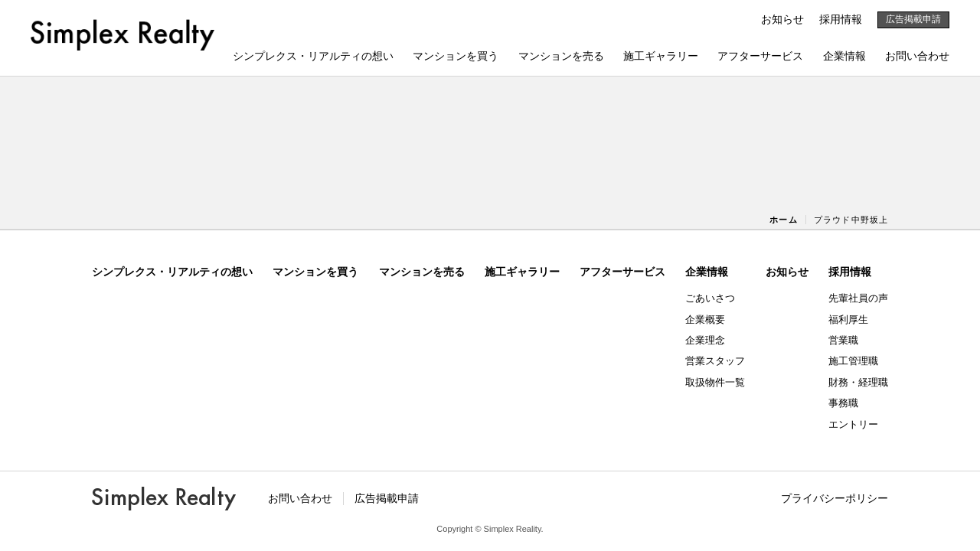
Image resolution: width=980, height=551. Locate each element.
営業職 (843, 340)
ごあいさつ (710, 298)
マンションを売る (561, 56)
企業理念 (705, 340)
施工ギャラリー (661, 56)
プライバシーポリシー (835, 498)
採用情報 (841, 19)
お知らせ (782, 19)
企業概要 (705, 320)
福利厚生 (848, 320)
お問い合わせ (917, 56)
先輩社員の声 (858, 298)
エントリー (853, 424)
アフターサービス (760, 56)
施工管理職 (853, 361)
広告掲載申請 (913, 19)
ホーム (783, 220)
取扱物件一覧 (715, 382)
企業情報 (844, 56)
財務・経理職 (858, 382)
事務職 (843, 403)
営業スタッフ (715, 361)
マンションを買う (456, 56)
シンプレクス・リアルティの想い (313, 56)
